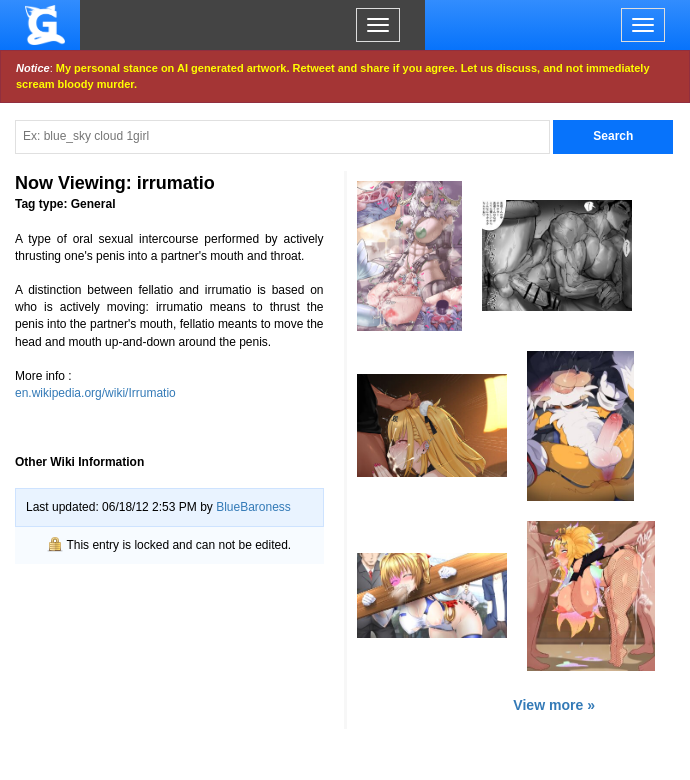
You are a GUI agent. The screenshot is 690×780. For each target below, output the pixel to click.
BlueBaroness (253, 507)
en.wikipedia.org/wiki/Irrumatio (95, 393)
